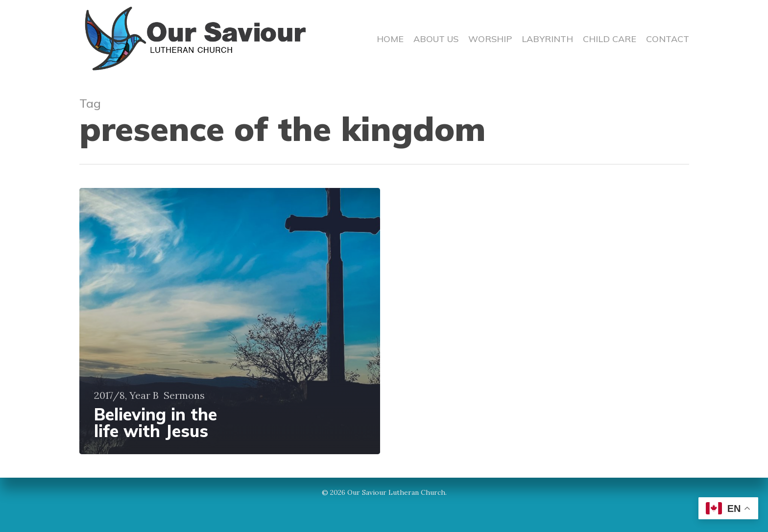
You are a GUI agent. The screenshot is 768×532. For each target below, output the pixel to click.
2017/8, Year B (126, 395)
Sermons (184, 395)
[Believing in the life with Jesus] (230, 321)
